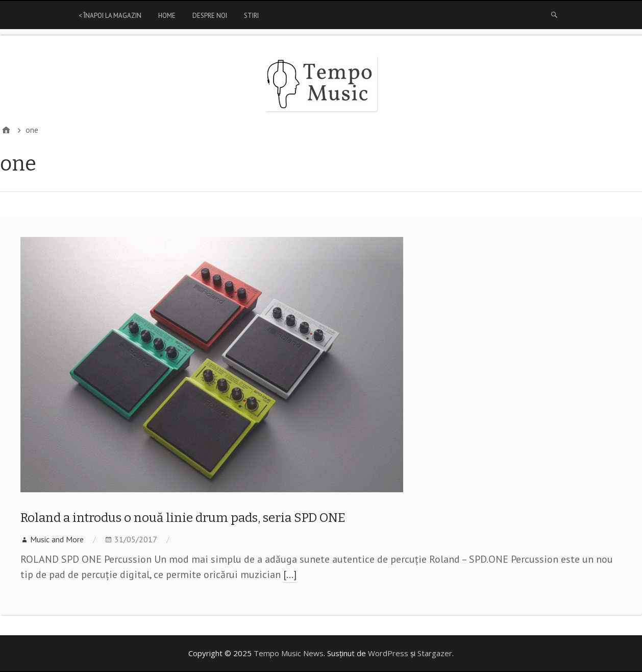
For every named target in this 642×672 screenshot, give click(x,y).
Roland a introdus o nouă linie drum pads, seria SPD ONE (183, 518)
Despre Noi (210, 16)
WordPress (388, 653)
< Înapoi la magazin (110, 16)
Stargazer (435, 653)
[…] (290, 574)
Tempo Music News (289, 653)
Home (167, 16)
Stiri (251, 16)
